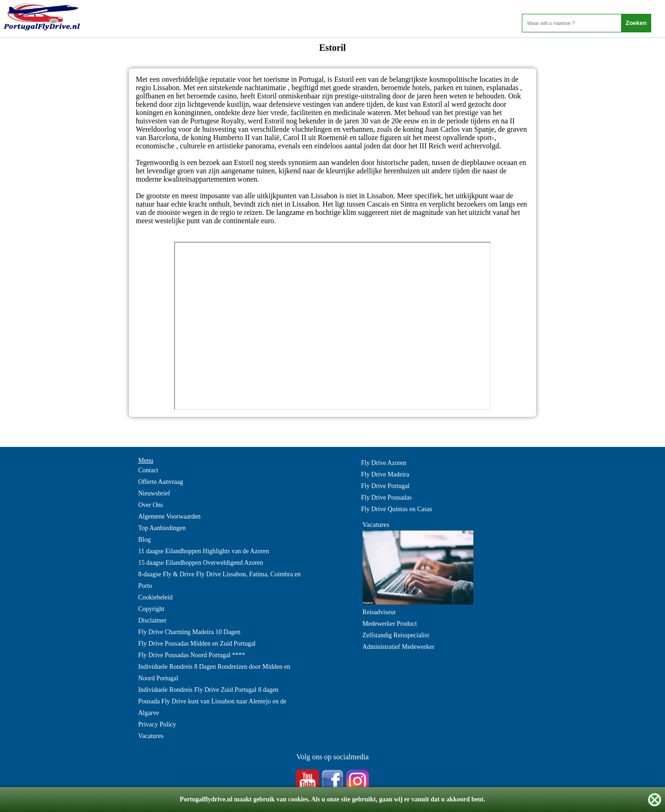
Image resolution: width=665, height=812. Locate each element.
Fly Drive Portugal (385, 486)
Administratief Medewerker (399, 647)
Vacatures (151, 736)
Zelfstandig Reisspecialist (396, 635)
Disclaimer (152, 620)
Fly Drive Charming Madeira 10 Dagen (189, 632)
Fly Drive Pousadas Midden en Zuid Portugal (197, 644)
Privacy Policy (157, 724)
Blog (144, 540)
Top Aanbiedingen (162, 528)
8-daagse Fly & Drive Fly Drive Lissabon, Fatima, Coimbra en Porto (219, 580)
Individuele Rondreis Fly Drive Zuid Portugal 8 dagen (208, 690)
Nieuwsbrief (154, 493)
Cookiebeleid (155, 597)
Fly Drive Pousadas (387, 498)
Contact (148, 470)
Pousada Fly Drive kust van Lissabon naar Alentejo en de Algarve (212, 707)
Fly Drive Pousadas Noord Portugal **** (191, 655)
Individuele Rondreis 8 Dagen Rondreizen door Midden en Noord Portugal (214, 672)
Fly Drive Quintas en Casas (397, 509)
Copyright (151, 609)
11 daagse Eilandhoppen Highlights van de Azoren (203, 551)
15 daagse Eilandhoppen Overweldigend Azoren (201, 563)
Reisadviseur (379, 612)
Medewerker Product (390, 624)
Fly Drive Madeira (385, 474)
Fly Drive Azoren (384, 463)
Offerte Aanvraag (160, 482)
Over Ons (151, 505)
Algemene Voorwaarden (169, 516)
